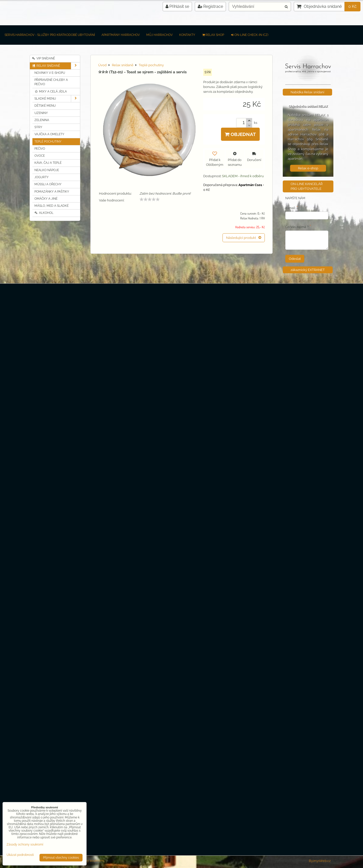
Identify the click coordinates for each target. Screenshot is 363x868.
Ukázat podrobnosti (20, 855)
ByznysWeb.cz (320, 861)
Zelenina (42, 120)
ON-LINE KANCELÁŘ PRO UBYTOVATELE (307, 186)
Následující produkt (244, 238)
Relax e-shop (308, 168)
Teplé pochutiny (48, 142)
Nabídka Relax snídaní (307, 92)
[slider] (150, 199)
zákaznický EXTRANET (308, 270)
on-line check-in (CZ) (249, 35)
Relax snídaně (56, 66)
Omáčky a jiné (46, 199)
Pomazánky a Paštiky (52, 192)
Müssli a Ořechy (48, 184)
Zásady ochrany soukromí (25, 844)
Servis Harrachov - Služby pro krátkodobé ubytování (50, 35)
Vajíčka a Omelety (49, 134)
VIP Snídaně (43, 58)
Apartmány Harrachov (121, 35)
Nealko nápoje (47, 170)
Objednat (240, 134)
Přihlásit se (177, 6)
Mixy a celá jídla (51, 92)
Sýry (38, 127)
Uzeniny (41, 113)
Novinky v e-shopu (50, 73)
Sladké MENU (57, 99)
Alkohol (44, 213)
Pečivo (40, 149)
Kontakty (187, 35)
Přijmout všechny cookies (61, 858)
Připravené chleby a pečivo (51, 82)
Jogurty (42, 177)
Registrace (210, 6)
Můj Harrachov (159, 35)
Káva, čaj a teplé (48, 163)
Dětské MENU (45, 106)
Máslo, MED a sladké (52, 206)
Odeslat (295, 259)
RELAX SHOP (213, 35)
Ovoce (40, 156)
